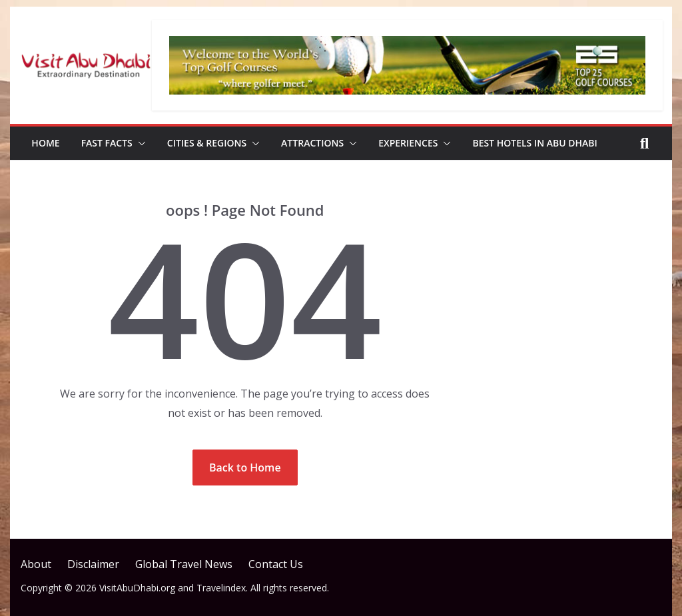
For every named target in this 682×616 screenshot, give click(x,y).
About (36, 564)
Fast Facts (107, 143)
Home (45, 143)
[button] (139, 143)
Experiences (408, 143)
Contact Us (276, 564)
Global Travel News (184, 564)
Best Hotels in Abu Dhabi (534, 143)
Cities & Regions (207, 143)
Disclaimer (93, 564)
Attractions (312, 143)
